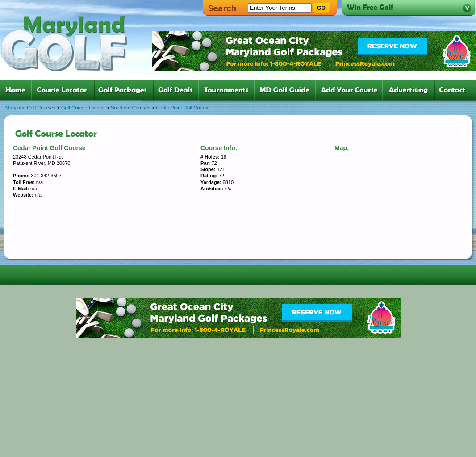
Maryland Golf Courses (31, 108)
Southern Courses (131, 108)
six (287, 90)
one (17, 90)
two (65, 90)
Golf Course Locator (83, 108)
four (178, 90)
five (228, 90)
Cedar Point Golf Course (183, 108)
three (125, 90)
